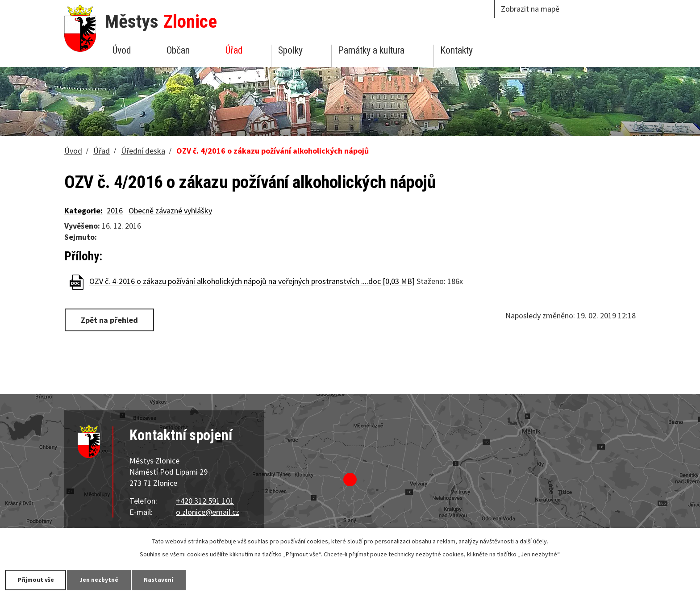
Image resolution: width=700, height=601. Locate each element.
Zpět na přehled (110, 319)
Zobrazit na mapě (530, 9)
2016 (115, 211)
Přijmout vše (37, 580)
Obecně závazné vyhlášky (170, 211)
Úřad (234, 50)
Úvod (122, 50)
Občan (178, 50)
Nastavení (165, 580)
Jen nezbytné (103, 580)
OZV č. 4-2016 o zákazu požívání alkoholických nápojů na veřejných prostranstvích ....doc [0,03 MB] (252, 282)
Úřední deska (143, 151)
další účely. (534, 541)
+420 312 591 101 (205, 501)
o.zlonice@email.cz (208, 512)
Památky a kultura (371, 50)
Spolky (290, 50)
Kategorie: (83, 211)
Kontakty (456, 50)
